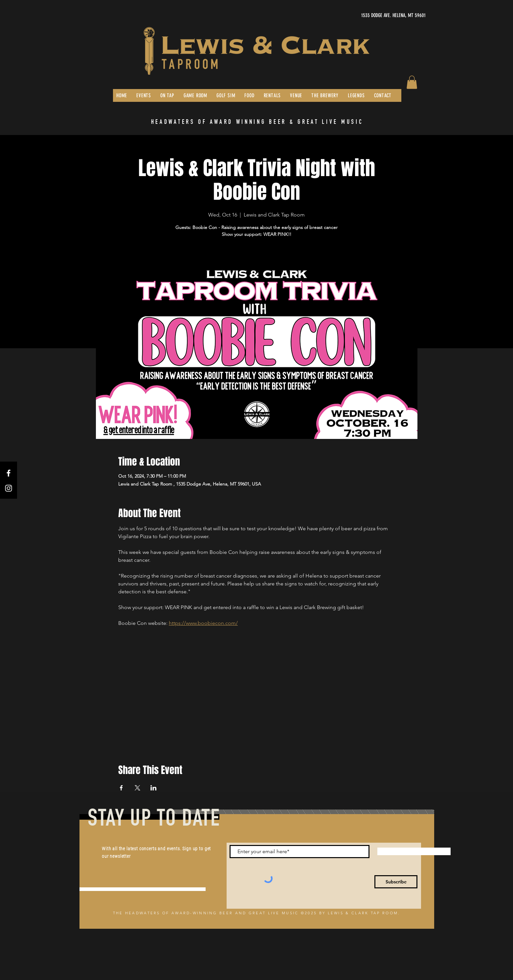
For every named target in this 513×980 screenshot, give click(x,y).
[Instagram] (9, 488)
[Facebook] (9, 473)
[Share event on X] (137, 788)
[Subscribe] (396, 882)
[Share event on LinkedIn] (154, 788)
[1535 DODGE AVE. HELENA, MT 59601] (364, 15)
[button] (412, 82)
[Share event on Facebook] (121, 788)
